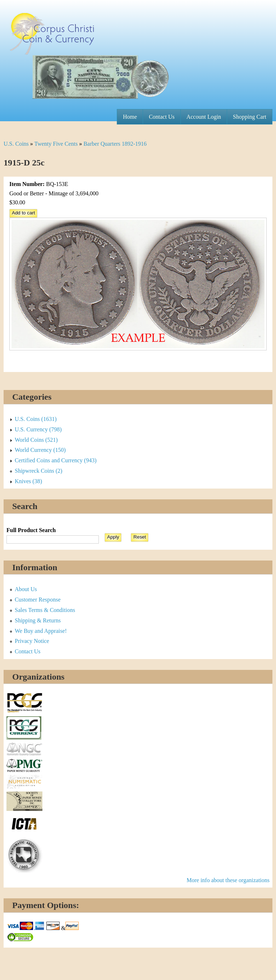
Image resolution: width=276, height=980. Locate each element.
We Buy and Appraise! (41, 631)
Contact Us (162, 117)
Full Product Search (31, 530)
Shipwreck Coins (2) (38, 471)
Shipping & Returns (38, 620)
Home (130, 117)
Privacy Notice (32, 641)
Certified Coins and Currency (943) (56, 460)
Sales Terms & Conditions (45, 610)
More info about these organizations (228, 880)
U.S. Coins (16, 144)
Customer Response (38, 600)
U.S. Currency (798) (38, 429)
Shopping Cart (250, 117)
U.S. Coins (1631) (36, 419)
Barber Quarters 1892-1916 (115, 144)
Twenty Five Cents (56, 144)
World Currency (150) (40, 450)
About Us (26, 589)
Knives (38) (28, 481)
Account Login (204, 117)
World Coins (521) (36, 440)
